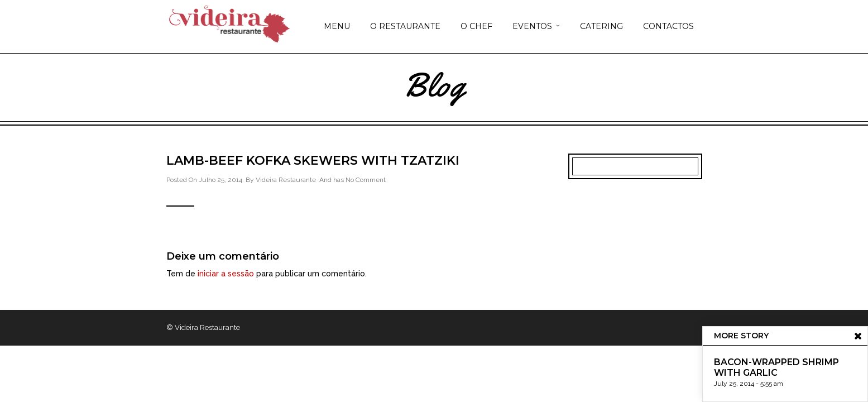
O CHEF (476, 26)
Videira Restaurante (286, 180)
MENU (337, 26)
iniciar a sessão (226, 274)
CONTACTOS (668, 26)
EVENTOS (532, 26)
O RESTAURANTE (405, 26)
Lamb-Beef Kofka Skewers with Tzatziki (313, 161)
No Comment (366, 180)
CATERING (601, 26)
